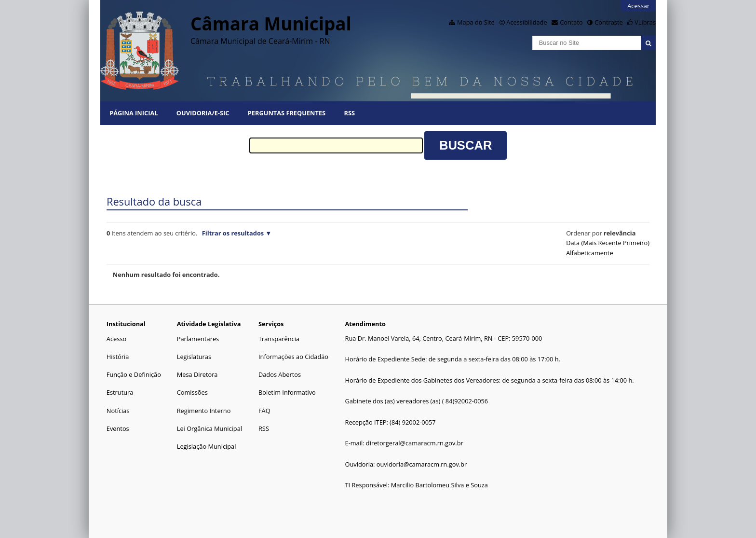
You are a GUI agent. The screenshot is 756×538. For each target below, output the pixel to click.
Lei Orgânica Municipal (209, 428)
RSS (349, 113)
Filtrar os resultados (233, 233)
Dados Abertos (280, 374)
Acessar (638, 6)
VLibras (645, 22)
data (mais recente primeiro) (608, 243)
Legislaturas (194, 357)
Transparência (279, 339)
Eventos (118, 428)
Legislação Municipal (207, 446)
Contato (571, 22)
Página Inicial (134, 113)
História (118, 357)
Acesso (116, 339)
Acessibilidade (526, 22)
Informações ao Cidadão (293, 357)
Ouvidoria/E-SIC (203, 113)
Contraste (608, 22)
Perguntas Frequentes (287, 113)
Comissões (192, 392)
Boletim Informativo (287, 392)
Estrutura (120, 392)
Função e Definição (134, 374)
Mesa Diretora (197, 374)
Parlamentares (198, 339)
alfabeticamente (589, 253)
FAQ (264, 411)
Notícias (118, 411)
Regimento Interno (204, 411)
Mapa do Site (476, 22)
